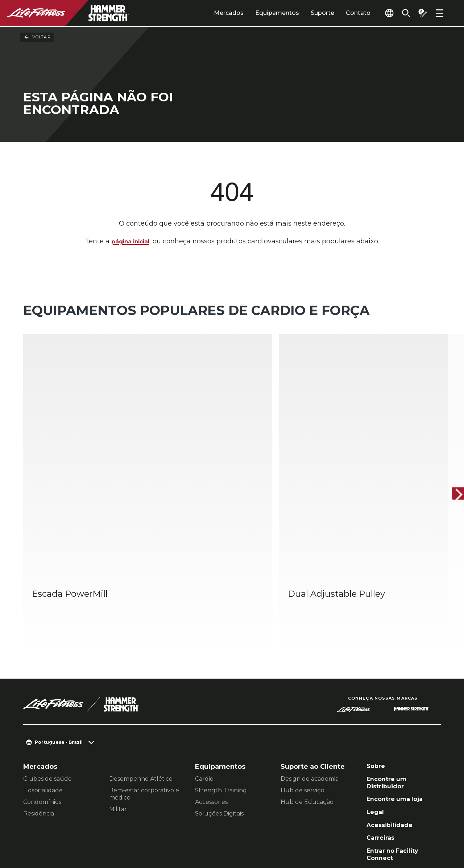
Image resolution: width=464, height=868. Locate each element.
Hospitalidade (43, 698)
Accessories (211, 709)
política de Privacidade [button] (59, 833)
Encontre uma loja (398, 710)
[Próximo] (452, 448)
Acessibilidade (392, 738)
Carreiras (382, 752)
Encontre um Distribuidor (389, 692)
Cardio (204, 686)
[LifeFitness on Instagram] (371, 829)
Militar (118, 716)
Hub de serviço (303, 698)
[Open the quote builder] (420, 13)
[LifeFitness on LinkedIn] (319, 829)
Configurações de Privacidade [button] (104, 821)
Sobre (377, 674)
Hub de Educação (307, 709)
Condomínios (42, 709)
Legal (376, 724)
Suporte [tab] (310, 13)
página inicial (130, 242)
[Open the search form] (402, 13)
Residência (39, 721)
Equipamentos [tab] (265, 13)
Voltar (37, 37)
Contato (346, 13)
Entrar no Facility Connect (396, 770)
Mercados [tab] (216, 13)
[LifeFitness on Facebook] (345, 829)
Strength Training (221, 698)
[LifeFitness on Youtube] (423, 829)
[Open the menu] (439, 13)
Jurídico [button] (117, 833)
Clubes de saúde (47, 686)
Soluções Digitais (219, 721)
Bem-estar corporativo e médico (144, 701)
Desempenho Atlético (141, 686)
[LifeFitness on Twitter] (397, 829)
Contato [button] (36, 821)
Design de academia (310, 686)
